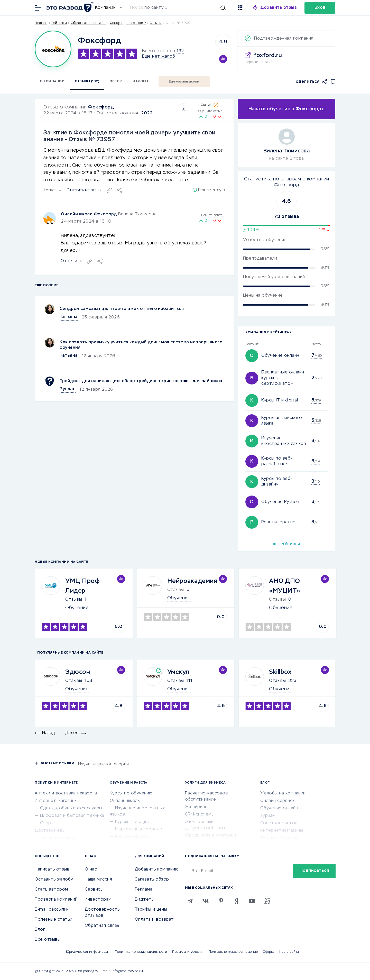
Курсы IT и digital (280, 400)
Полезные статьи (54, 920)
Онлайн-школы (125, 801)
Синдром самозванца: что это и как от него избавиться (122, 309)
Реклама (144, 890)
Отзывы (74, 600)
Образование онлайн (88, 23)
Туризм (268, 816)
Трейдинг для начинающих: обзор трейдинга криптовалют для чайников (141, 381)
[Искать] (180, 8)
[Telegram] (190, 901)
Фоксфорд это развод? (128, 23)
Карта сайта (289, 952)
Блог (40, 930)
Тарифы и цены (151, 910)
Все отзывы (48, 940)
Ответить (71, 261)
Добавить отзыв (279, 8)
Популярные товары (57, 838)
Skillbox (280, 672)
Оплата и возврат (154, 920)
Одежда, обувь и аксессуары (71, 808)
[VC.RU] (267, 901)
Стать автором (51, 890)
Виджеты (145, 900)
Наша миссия (99, 880)
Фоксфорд (101, 107)
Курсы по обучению (131, 793)
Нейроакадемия (192, 581)
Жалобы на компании (283, 793)
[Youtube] (252, 901)
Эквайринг (196, 807)
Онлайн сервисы (278, 801)
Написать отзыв (52, 869)
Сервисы (94, 890)
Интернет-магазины (56, 801)
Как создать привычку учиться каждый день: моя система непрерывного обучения (141, 345)
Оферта (269, 952)
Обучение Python (280, 502)
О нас (91, 869)
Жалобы (140, 81)
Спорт (47, 823)
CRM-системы (200, 814)
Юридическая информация (88, 952)
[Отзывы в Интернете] (69, 7)
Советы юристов (279, 823)
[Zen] (236, 901)
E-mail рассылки (52, 910)
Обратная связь (102, 926)
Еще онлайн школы (184, 82)
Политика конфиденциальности (141, 952)
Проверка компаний (56, 900)
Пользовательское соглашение (233, 952)
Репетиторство (279, 522)
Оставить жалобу (54, 880)
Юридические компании (211, 836)
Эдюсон (78, 672)
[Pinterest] (221, 901)
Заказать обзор (152, 880)
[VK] (206, 901)
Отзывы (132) (87, 81)
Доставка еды (50, 831)
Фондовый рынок (279, 838)
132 (180, 51)
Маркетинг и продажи (139, 829)
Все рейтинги (286, 544)
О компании (52, 81)
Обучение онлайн (280, 356)
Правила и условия (188, 952)
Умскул (178, 672)
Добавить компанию (157, 869)
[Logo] (53, 49)
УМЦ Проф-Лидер (84, 586)
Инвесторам (98, 900)
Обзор (116, 81)
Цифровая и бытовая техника (72, 816)
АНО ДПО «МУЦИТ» (285, 586)
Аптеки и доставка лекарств (66, 793)
